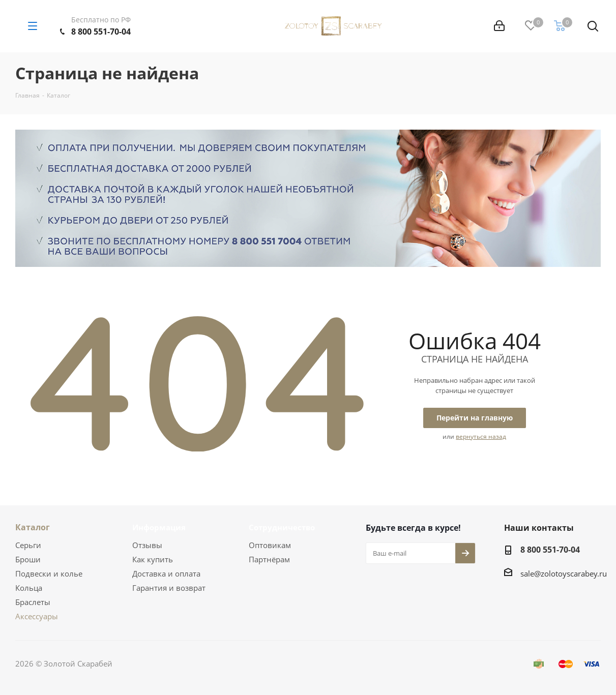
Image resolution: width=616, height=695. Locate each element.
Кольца (29, 588)
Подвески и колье (49, 573)
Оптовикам (270, 545)
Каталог (33, 527)
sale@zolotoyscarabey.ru (564, 573)
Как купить (153, 559)
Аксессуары (37, 616)
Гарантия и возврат (169, 588)
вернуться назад (481, 436)
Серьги (28, 545)
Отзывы (147, 545)
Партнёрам (269, 559)
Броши (28, 559)
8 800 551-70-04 (101, 32)
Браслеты (33, 602)
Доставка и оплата (166, 573)
